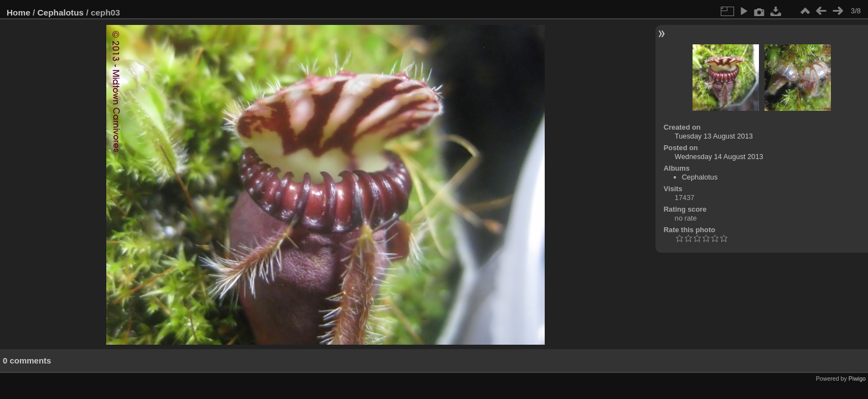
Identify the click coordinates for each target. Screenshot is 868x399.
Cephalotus (61, 12)
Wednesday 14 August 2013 (719, 157)
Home (19, 12)
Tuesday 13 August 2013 (714, 136)
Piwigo (857, 378)
